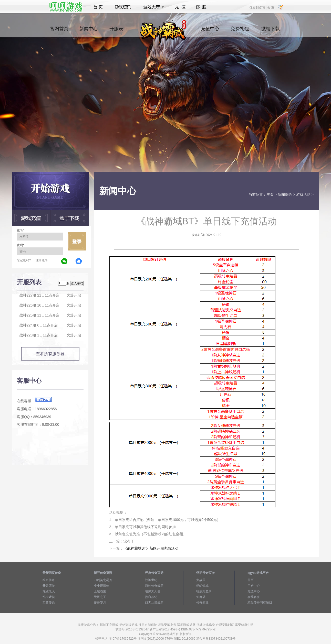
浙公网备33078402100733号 (216, 639)
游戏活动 (303, 194)
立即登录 (77, 241)
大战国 (201, 580)
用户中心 (254, 586)
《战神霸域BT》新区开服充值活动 (151, 548)
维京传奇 (49, 580)
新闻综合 (285, 194)
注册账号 (42, 260)
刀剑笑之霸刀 (103, 580)
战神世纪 (151, 580)
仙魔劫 (201, 597)
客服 (201, 7)
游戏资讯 (123, 7)
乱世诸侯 (49, 597)
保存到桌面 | (258, 7)
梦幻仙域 (202, 586)
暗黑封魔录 (204, 591)
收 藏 (271, 7)
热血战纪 (151, 597)
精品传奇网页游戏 (260, 603)
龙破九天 (49, 591)
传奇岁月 (100, 603)
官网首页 (59, 31)
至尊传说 (49, 603)
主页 (270, 194)
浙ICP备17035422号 (123, 639)
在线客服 (254, 597)
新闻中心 (89, 31)
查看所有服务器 (50, 354)
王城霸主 (100, 591)
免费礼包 (240, 31)
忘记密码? (24, 260)
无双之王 (100, 597)
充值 (180, 7)
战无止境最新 (154, 603)
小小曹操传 (101, 586)
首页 (98, 7)
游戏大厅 (152, 7)
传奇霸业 (202, 603)
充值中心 (210, 31)
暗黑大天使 (153, 591)
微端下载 (271, 31)
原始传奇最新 (154, 586)
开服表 (116, 31)
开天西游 (49, 586)
